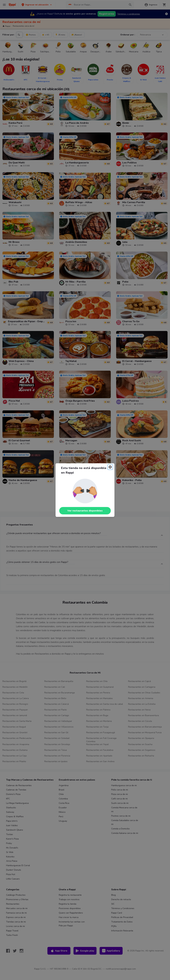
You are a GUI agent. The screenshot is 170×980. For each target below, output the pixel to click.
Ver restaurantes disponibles (85, 511)
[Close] (110, 467)
